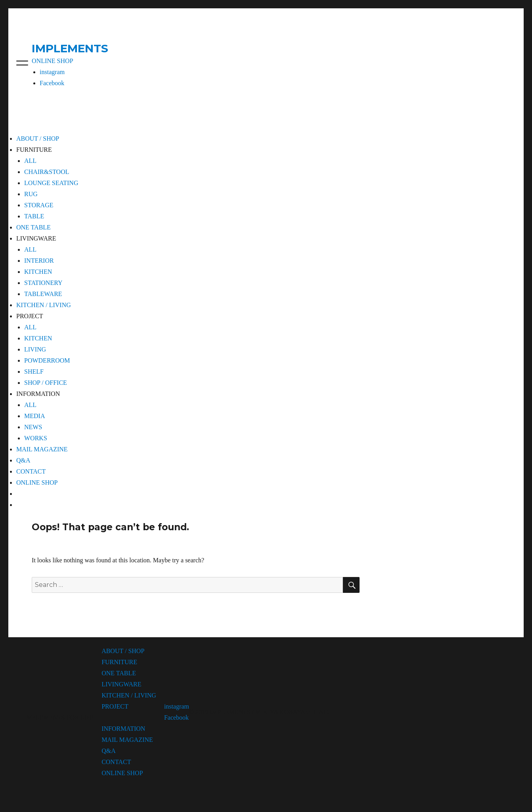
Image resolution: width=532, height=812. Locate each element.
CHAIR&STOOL (47, 172)
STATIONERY (43, 283)
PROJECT (115, 706)
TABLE (34, 216)
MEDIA (34, 416)
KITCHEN (38, 272)
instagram (52, 72)
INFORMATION (123, 729)
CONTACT (31, 471)
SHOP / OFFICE (46, 383)
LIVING (35, 349)
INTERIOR (39, 261)
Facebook (52, 83)
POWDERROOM (47, 360)
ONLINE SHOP (52, 61)
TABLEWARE (43, 294)
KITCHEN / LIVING (44, 305)
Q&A (23, 460)
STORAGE (39, 205)
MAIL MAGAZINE (42, 449)
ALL (30, 161)
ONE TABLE (33, 227)
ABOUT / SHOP (38, 139)
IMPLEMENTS (70, 48)
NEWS (33, 427)
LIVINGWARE (121, 684)
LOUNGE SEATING (51, 183)
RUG (31, 194)
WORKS (36, 438)
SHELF (34, 372)
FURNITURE (119, 662)
